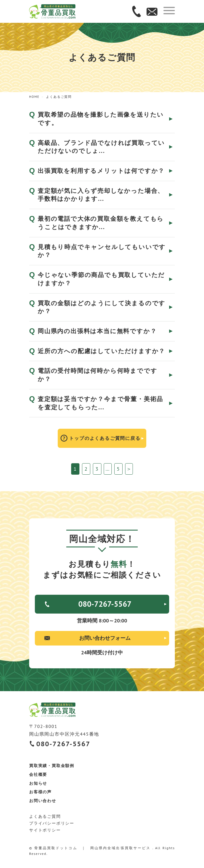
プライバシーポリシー (52, 823)
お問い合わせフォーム (105, 638)
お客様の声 (40, 792)
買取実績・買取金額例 (52, 766)
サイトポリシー (45, 830)
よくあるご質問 (45, 816)
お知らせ (38, 783)
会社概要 (38, 774)
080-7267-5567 (105, 604)
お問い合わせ (43, 801)
